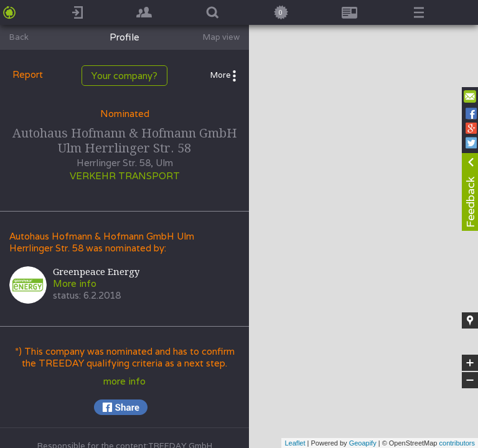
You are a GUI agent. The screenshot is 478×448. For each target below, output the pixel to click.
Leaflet (295, 443)
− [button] (470, 380)
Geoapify (363, 443)
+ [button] (470, 363)
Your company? (124, 76)
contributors (457, 443)
